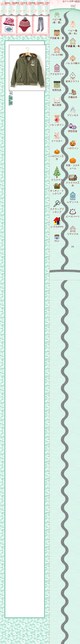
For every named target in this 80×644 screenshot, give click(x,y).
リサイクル (73, 230)
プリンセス (73, 111)
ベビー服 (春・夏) (57, 18)
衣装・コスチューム (73, 164)
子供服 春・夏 (57, 34)
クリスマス (57, 174)
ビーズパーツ (73, 213)
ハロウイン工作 (57, 155)
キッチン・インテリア (57, 189)
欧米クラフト (73, 77)
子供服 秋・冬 (73, 43)
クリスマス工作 (73, 181)
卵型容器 (73, 128)
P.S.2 (57, 238)
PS (73, 247)
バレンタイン (57, 120)
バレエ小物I (57, 51)
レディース (73, 197)
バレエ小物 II (73, 60)
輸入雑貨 (57, 102)
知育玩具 (57, 86)
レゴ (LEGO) (57, 223)
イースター (57, 137)
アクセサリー (57, 69)
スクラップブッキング (57, 207)
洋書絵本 (73, 94)
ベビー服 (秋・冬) (73, 28)
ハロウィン (73, 145)
